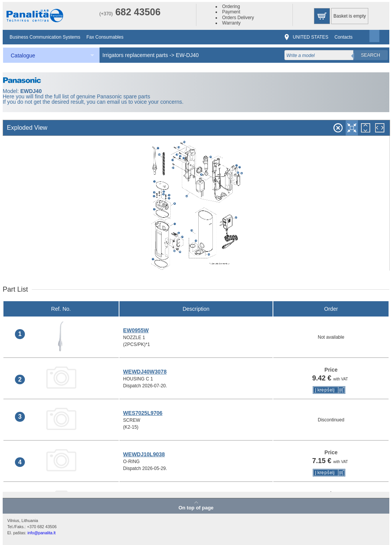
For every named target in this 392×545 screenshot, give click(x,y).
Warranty (231, 23)
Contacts (344, 37)
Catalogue (23, 55)
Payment (231, 12)
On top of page (196, 507)
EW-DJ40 (187, 55)
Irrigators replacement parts (135, 55)
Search (371, 55)
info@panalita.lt (42, 533)
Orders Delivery (238, 18)
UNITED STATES (311, 37)
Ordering (231, 7)
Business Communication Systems (45, 37)
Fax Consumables (105, 37)
